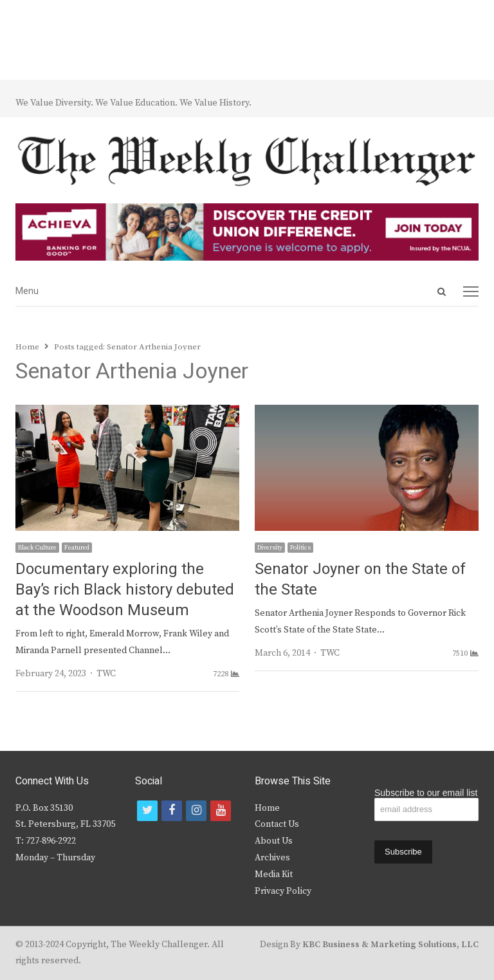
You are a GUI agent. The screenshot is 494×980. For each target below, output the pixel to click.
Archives (272, 858)
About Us (274, 841)
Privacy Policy (283, 891)
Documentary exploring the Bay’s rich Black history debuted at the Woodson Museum (125, 590)
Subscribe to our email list (426, 793)
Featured (77, 548)
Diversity (270, 548)
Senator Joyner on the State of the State (360, 579)
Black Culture (37, 548)
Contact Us (277, 824)
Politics (300, 548)
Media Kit (274, 874)
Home (267, 808)
